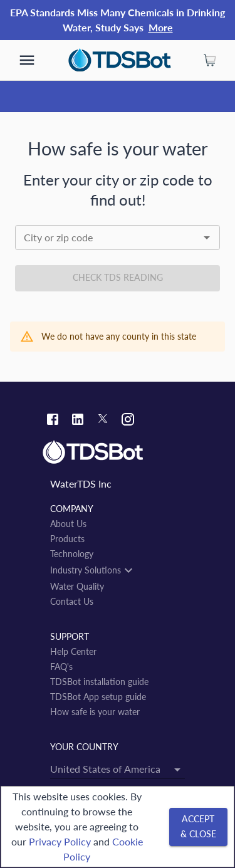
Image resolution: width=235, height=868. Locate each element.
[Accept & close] (198, 827)
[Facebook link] (53, 421)
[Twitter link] (103, 421)
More (161, 27)
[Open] (207, 238)
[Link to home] (118, 452)
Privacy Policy (60, 841)
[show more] (27, 60)
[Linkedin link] (78, 421)
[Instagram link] (128, 421)
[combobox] (118, 238)
